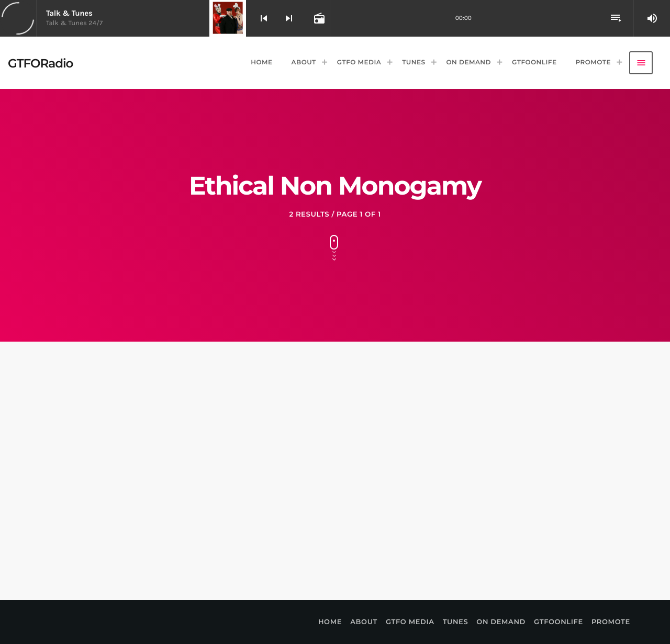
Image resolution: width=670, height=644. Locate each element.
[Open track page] (318, 18)
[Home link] (40, 63)
